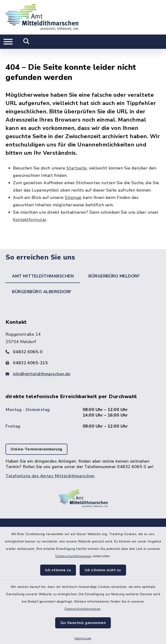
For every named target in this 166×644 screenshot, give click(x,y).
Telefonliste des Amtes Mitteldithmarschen (50, 463)
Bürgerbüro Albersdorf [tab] (42, 278)
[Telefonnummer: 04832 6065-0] (83, 338)
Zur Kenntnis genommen (83, 623)
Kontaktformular (30, 206)
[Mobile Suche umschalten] (26, 42)
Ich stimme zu (58, 570)
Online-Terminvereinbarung (36, 436)
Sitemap (73, 184)
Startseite (77, 155)
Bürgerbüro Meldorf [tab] (114, 263)
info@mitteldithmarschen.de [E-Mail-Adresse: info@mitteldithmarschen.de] (42, 361)
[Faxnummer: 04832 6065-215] (83, 350)
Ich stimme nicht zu (103, 570)
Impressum (83, 638)
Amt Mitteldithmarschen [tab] (43, 263)
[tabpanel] (83, 390)
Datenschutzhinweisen (73, 556)
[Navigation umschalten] (8, 42)
